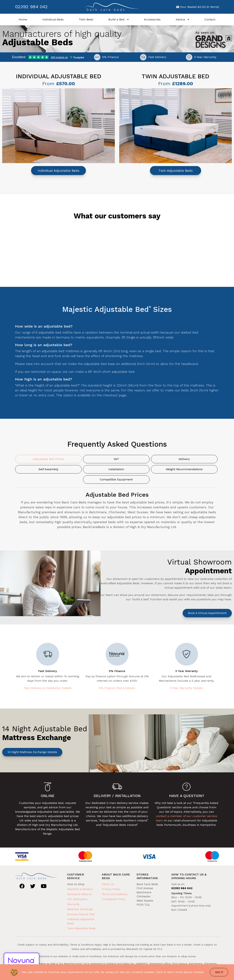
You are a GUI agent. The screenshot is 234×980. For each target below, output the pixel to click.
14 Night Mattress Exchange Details (32, 752)
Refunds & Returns (79, 894)
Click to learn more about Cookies (180, 972)
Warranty (73, 904)
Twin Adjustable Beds (176, 171)
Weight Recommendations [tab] (184, 469)
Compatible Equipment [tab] (116, 479)
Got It (219, 972)
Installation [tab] (116, 469)
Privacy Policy (111, 889)
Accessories (152, 19)
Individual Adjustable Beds (59, 171)
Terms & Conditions (115, 894)
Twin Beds (86, 19)
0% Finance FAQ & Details (117, 688)
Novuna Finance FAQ (81, 914)
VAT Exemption (77, 899)
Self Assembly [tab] (48, 469)
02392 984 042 (31, 7)
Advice (182, 19)
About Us (108, 884)
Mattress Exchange (80, 909)
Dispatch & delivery (80, 889)
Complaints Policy (114, 899)
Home (23, 19)
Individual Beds (53, 19)
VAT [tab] (116, 459)
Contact (210, 19)
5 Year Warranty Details (186, 688)
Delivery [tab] (184, 459)
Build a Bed (119, 19)
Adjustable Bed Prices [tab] (48, 459)
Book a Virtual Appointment (207, 613)
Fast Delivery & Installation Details (48, 688)
